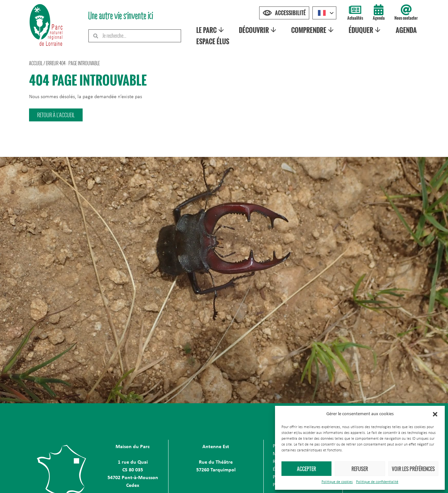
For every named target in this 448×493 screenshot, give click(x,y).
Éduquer (367, 30)
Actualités (355, 18)
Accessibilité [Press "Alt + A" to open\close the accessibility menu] (290, 13)
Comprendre (314, 30)
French (322, 13)
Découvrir (259, 30)
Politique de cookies (337, 482)
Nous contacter (406, 18)
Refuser (360, 469)
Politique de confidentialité (377, 482)
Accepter (306, 469)
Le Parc (212, 30)
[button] (435, 414)
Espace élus (214, 41)
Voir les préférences (413, 469)
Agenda (379, 18)
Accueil (36, 63)
